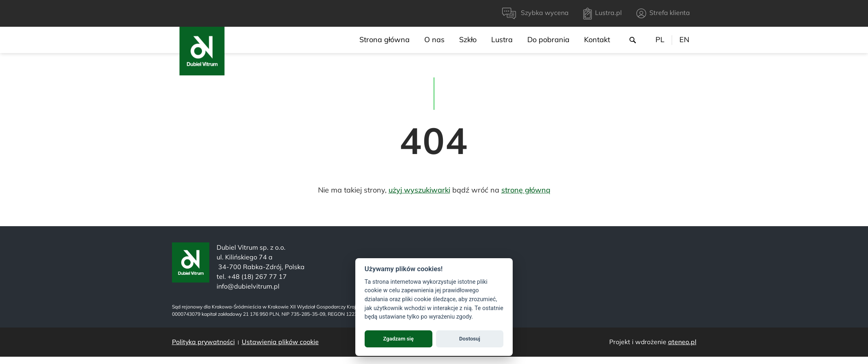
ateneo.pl (682, 342)
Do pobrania (548, 40)
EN (684, 40)
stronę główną (526, 190)
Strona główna (385, 40)
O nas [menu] (434, 40)
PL (660, 40)
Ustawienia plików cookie (280, 342)
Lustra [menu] (502, 40)
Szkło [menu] (468, 40)
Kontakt (597, 40)
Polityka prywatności (203, 342)
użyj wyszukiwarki (419, 190)
